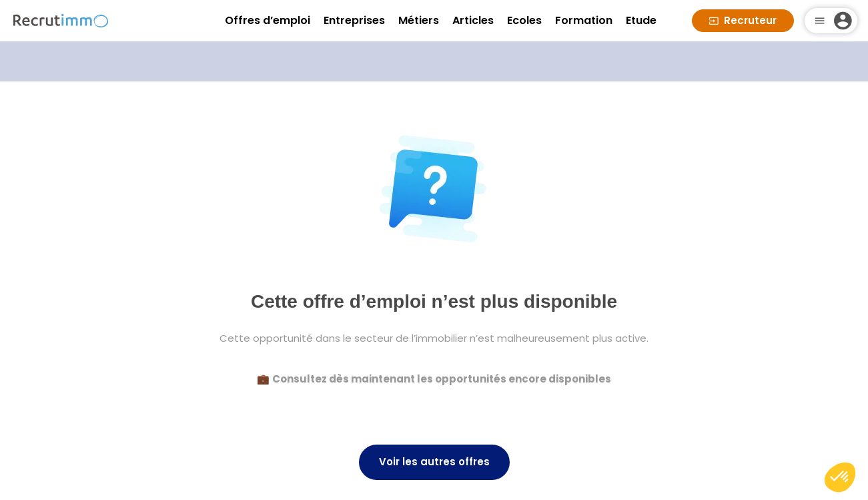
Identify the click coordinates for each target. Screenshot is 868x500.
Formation (584, 20)
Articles (473, 20)
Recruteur (743, 20)
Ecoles (524, 20)
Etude (641, 20)
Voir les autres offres (434, 462)
